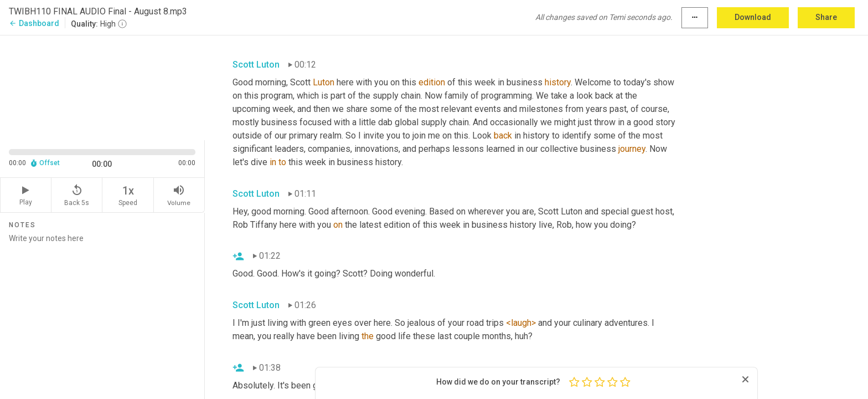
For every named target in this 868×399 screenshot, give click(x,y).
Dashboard (34, 23)
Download (753, 17)
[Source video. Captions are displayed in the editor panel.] (102, 87)
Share (826, 17)
